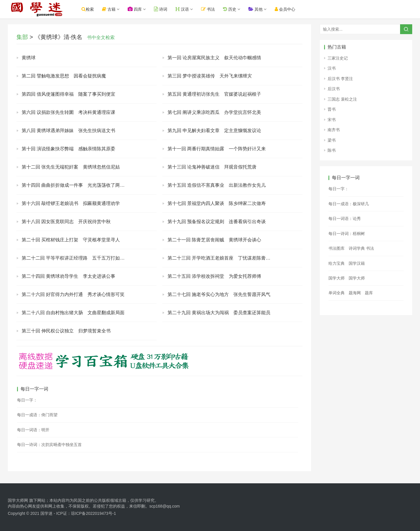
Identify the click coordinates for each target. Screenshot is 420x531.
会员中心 (285, 9)
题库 (369, 293)
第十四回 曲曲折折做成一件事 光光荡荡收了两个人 (75, 185)
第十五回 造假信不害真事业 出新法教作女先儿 (217, 185)
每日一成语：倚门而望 (37, 415)
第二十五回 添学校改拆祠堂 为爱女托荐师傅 (214, 276)
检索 (88, 9)
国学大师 (337, 278)
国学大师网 (18, 500)
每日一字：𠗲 (339, 189)
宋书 (332, 120)
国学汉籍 (357, 263)
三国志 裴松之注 (342, 99)
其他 (255, 9)
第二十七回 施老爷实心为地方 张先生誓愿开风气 (219, 294)
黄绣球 (29, 58)
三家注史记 (338, 58)
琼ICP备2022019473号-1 (94, 513)
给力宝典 (337, 263)
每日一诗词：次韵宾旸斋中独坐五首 (49, 445)
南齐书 (334, 130)
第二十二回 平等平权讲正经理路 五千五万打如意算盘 (78, 258)
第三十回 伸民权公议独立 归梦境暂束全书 (66, 331)
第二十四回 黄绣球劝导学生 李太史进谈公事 (68, 276)
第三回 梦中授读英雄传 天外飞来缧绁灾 (210, 76)
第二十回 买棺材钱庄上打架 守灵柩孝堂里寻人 (71, 240)
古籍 (109, 9)
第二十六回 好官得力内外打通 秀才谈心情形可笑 (73, 294)
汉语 (182, 9)
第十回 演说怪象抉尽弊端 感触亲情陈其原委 (68, 149)
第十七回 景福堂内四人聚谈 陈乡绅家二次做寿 (217, 203)
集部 (22, 37)
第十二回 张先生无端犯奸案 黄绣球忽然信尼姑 (71, 167)
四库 (135, 9)
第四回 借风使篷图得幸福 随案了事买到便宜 (68, 94)
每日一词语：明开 (33, 430)
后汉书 (334, 89)
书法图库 (337, 248)
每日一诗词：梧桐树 (347, 234)
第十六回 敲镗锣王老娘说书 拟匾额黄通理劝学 (71, 203)
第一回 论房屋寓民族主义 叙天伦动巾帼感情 (214, 58)
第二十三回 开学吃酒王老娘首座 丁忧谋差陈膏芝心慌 (224, 258)
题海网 (355, 293)
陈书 (332, 150)
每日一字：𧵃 (27, 400)
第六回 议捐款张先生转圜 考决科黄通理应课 (68, 112)
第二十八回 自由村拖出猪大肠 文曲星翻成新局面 (73, 313)
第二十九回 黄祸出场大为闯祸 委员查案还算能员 (219, 313)
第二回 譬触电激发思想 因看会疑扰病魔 (64, 76)
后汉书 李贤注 (340, 79)
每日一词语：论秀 (345, 219)
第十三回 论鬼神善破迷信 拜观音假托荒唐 (212, 167)
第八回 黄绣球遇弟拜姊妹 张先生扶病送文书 (68, 131)
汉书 (332, 68)
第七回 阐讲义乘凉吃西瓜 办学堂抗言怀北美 (214, 112)
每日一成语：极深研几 (349, 204)
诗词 (161, 9)
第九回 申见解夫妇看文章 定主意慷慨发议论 (214, 131)
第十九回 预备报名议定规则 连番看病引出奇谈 (217, 222)
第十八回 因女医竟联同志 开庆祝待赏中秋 (66, 222)
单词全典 (337, 293)
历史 (230, 9)
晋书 (332, 109)
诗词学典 (357, 248)
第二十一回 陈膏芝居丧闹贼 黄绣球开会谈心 (214, 240)
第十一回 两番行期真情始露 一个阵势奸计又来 (217, 149)
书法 (208, 9)
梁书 (332, 140)
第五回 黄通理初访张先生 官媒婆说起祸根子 (214, 94)
